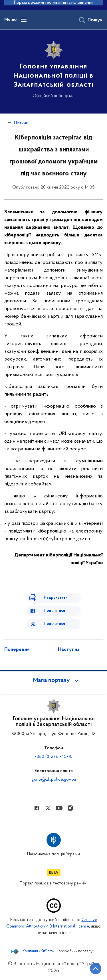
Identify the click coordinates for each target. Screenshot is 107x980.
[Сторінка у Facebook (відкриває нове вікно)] (37, 808)
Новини (21, 123)
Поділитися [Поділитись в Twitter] (54, 624)
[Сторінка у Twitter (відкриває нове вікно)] (48, 808)
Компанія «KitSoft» (38, 951)
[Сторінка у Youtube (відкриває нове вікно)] (59, 808)
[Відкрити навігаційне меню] (24, 20)
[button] (54, 681)
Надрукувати (56, 598)
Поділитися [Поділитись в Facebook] (54, 611)
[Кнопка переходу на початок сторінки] (96, 969)
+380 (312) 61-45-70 (53, 757)
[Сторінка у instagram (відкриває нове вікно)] (70, 808)
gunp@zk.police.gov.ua (54, 779)
